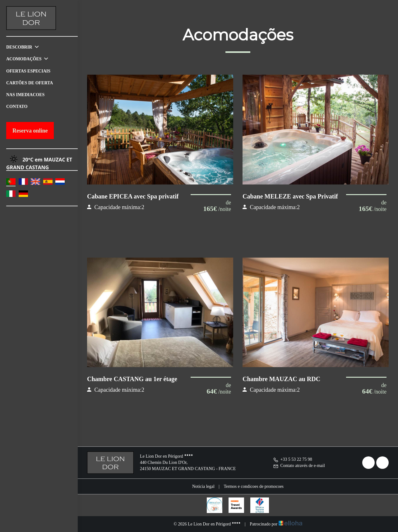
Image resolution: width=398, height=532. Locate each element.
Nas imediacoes (25, 95)
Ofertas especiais (28, 71)
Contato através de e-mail (299, 466)
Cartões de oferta (30, 83)
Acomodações (27, 59)
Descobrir (22, 47)
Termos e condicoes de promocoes (254, 486)
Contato (17, 107)
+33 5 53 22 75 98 (292, 459)
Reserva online (30, 131)
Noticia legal (203, 486)
